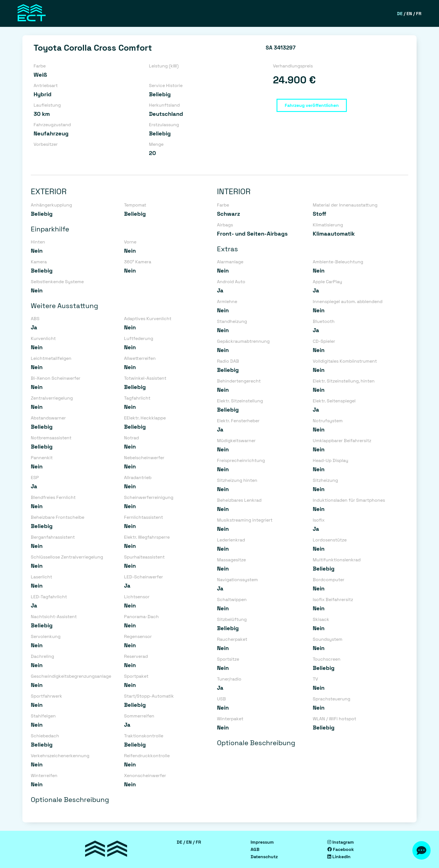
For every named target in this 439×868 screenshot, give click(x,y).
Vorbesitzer (46, 144)
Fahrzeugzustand (52, 125)
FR (419, 14)
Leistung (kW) (164, 66)
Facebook (341, 849)
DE (400, 14)
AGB (255, 849)
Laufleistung (47, 105)
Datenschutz (264, 857)
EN (409, 14)
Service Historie (166, 85)
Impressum (262, 842)
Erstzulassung (164, 125)
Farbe (40, 66)
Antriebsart (46, 85)
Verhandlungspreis (293, 66)
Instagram (341, 842)
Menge (156, 144)
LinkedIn (339, 857)
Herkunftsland (164, 105)
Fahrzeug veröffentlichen (312, 105)
